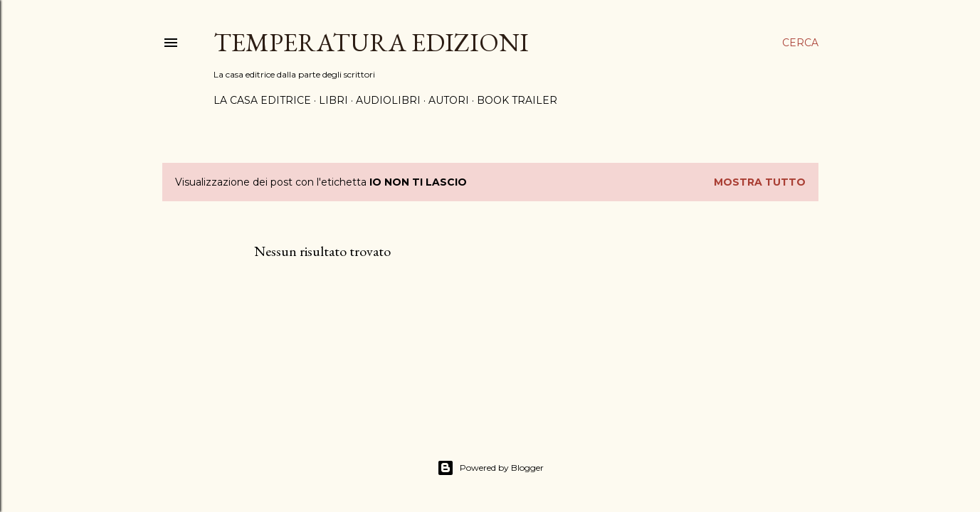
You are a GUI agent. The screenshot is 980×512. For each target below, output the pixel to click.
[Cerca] (800, 43)
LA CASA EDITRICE (262, 100)
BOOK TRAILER (517, 100)
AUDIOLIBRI (388, 100)
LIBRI (333, 100)
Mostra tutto (760, 182)
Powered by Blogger (490, 468)
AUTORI (449, 100)
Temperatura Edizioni (371, 42)
